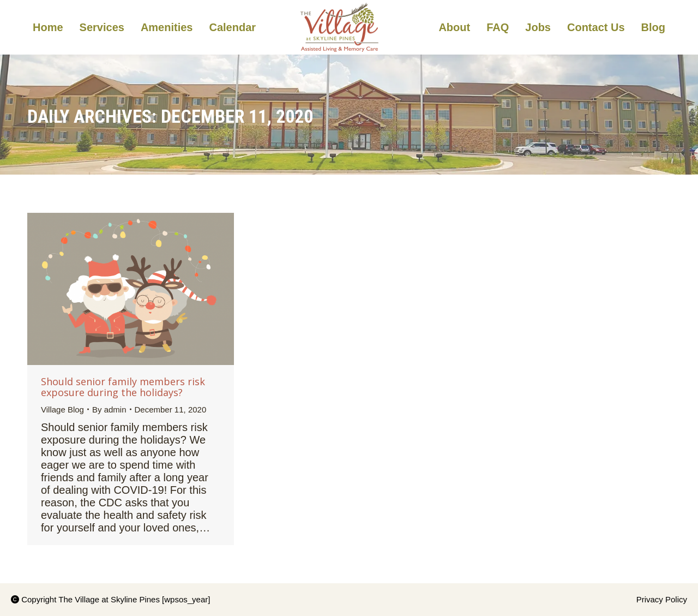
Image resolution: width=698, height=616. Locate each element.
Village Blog (62, 409)
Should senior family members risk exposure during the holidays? (123, 387)
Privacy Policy (662, 599)
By (109, 409)
